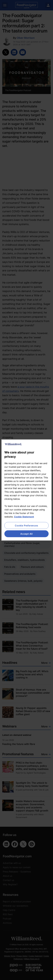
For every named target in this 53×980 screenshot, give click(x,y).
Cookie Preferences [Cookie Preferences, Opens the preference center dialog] (26, 525)
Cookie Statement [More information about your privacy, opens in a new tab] (24, 517)
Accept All (26, 534)
